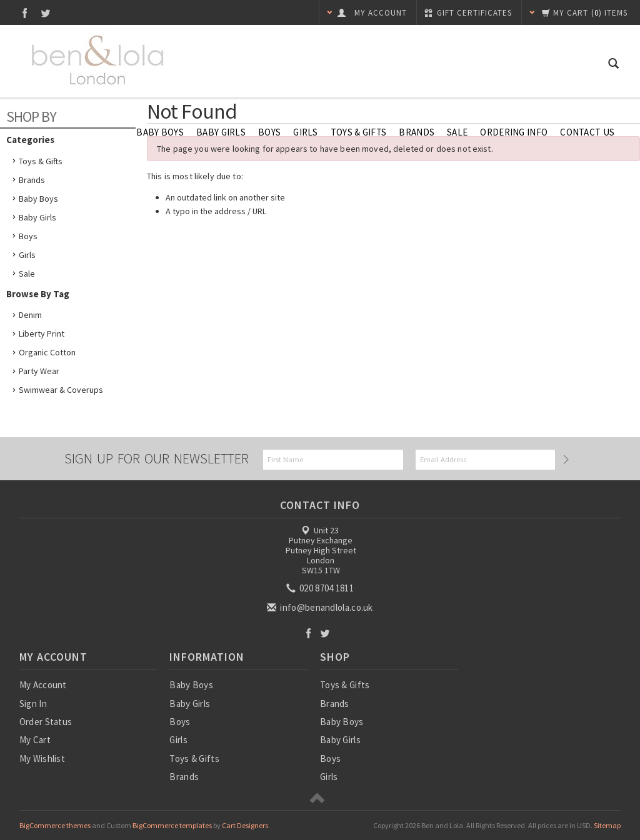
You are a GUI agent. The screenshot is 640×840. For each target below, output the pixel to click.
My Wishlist (42, 758)
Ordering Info (514, 132)
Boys (269, 132)
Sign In (33, 704)
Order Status (46, 722)
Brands (417, 132)
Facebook (25, 13)
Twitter (46, 13)
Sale (27, 274)
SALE (457, 132)
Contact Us (587, 132)
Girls (306, 132)
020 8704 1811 (321, 588)
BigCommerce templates (172, 825)
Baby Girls (221, 132)
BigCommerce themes (55, 825)
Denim (30, 315)
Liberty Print (42, 334)
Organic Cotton (47, 352)
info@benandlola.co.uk (321, 607)
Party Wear (39, 371)
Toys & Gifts (359, 132)
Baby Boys (160, 132)
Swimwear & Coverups (61, 390)
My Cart (35, 740)
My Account (43, 685)
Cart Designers (245, 825)
